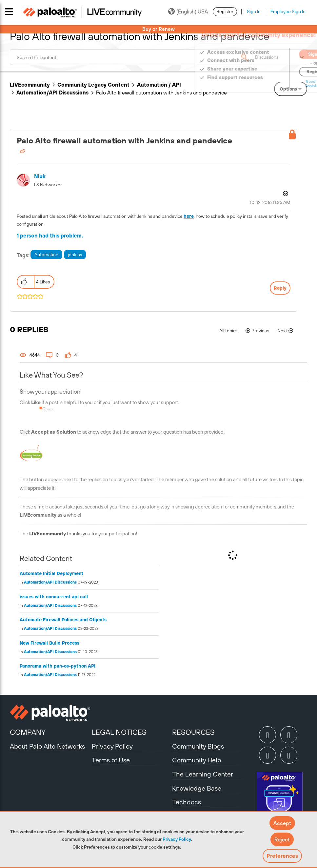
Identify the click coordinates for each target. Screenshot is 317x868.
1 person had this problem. (50, 236)
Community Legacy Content (93, 85)
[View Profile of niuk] (40, 176)
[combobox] (131, 57)
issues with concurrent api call (54, 597)
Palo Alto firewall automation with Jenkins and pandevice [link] (161, 93)
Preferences (282, 856)
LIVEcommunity (30, 85)
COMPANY (28, 732)
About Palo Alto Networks (47, 746)
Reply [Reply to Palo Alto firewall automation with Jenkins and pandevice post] (280, 288)
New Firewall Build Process (50, 643)
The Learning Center (203, 774)
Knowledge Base (197, 788)
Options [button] (285, 194)
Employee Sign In (288, 11)
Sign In (254, 11)
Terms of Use (111, 760)
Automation (46, 255)
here (189, 216)
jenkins (75, 255)
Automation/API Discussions (52, 93)
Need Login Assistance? (278, 84)
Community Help (197, 760)
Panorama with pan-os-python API (58, 666)
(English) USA (188, 11)
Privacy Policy (177, 839)
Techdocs (187, 802)
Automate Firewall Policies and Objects (63, 620)
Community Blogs (198, 746)
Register (225, 11)
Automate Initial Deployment (51, 573)
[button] (282, 823)
